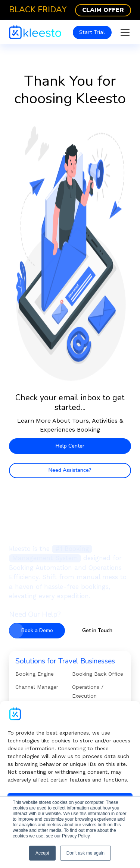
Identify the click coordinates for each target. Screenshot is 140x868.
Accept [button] (42, 853)
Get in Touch (97, 630)
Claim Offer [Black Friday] (103, 10)
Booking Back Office (98, 674)
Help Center (70, 446)
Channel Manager (37, 687)
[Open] (125, 32)
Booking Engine (35, 674)
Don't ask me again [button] (85, 853)
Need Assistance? (70, 470)
